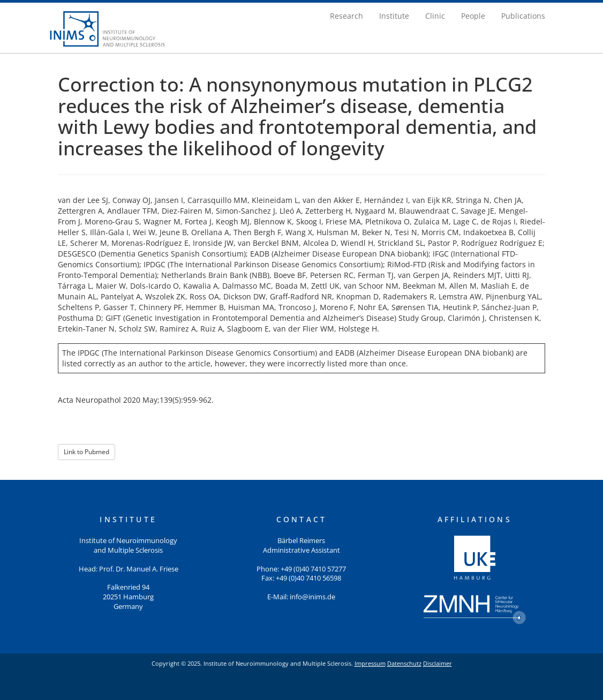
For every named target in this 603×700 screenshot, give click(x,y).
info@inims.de (312, 597)
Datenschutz (404, 663)
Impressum (370, 663)
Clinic (435, 16)
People (473, 16)
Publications (523, 16)
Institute (394, 16)
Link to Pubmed (86, 452)
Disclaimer (438, 663)
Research (346, 16)
